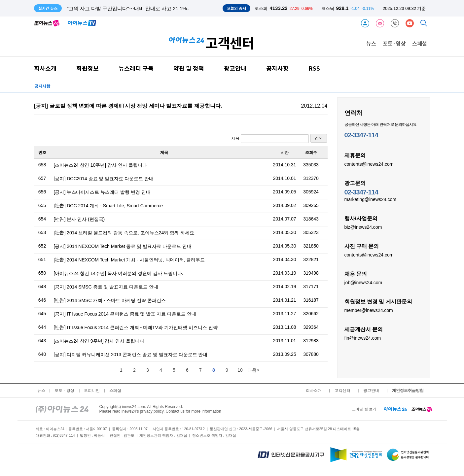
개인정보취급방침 (408, 391)
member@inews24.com (369, 310)
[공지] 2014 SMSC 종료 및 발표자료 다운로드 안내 (106, 287)
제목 (270, 139)
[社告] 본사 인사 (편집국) (79, 219)
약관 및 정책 (189, 68)
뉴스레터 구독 (136, 68)
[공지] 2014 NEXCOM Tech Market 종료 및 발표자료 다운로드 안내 (123, 246)
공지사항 (277, 68)
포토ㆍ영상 (64, 391)
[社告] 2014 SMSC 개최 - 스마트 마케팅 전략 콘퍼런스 (110, 300)
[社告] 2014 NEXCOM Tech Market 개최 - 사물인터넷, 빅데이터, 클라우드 (129, 260)
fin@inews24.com (363, 338)
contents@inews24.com (369, 164)
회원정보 (88, 68)
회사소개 (45, 68)
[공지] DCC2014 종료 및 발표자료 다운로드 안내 (104, 179)
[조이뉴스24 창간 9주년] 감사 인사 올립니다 (99, 341)
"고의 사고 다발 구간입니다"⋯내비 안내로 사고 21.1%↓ (128, 8)
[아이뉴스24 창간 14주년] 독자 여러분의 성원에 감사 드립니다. (119, 273)
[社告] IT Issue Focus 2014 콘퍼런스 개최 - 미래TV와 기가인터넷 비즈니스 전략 (136, 327)
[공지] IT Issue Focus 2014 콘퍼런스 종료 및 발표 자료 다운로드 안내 (125, 314)
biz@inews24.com (363, 227)
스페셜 (420, 43)
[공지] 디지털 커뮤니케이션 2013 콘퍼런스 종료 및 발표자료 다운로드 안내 (131, 355)
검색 (319, 138)
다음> (253, 370)
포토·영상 (394, 43)
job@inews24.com (363, 282)
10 (240, 370)
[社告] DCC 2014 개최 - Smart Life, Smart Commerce (108, 206)
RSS (314, 68)
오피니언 (92, 391)
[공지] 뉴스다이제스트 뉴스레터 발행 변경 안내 (102, 192)
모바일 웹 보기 (364, 409)
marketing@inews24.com (370, 199)
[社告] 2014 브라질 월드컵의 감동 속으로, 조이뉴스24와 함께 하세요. (125, 233)
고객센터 (342, 391)
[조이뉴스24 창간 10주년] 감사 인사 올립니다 (100, 165)
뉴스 (371, 43)
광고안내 (235, 68)
